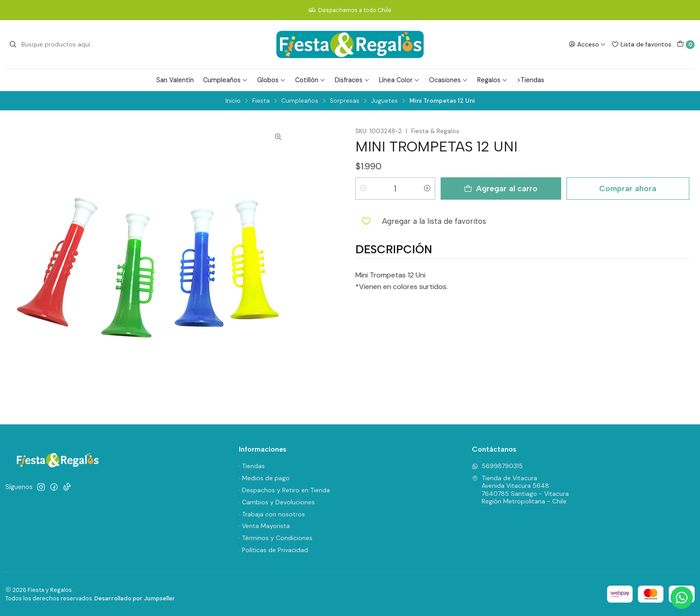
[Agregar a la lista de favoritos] (421, 221)
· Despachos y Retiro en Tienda (284, 490)
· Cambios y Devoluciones (277, 502)
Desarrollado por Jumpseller (135, 598)
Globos (271, 80)
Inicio (233, 101)
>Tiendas (531, 80)
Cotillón (310, 80)
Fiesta (261, 101)
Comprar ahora (628, 188)
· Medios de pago (264, 478)
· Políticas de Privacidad (273, 550)
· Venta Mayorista (264, 526)
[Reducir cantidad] (363, 189)
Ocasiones (448, 80)
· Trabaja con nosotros (272, 514)
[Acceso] (587, 44)
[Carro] (686, 45)
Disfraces (352, 80)
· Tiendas (252, 466)
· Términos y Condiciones (276, 538)
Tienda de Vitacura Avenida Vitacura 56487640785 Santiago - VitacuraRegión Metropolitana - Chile (520, 490)
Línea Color (399, 80)
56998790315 (497, 466)
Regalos (492, 80)
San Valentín (175, 80)
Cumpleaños (225, 80)
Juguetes (384, 101)
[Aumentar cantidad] (427, 189)
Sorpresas (345, 101)
